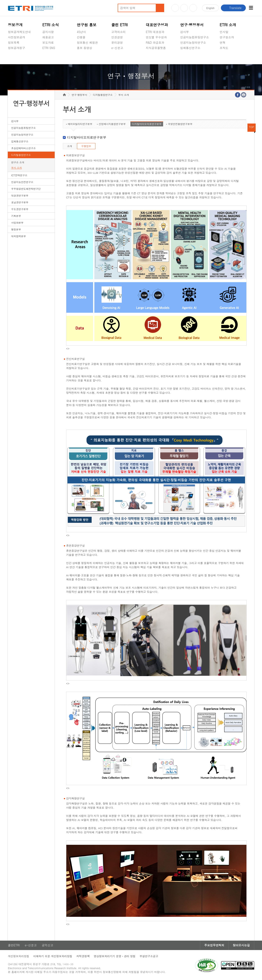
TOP (252, 127)
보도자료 (48, 42)
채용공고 (48, 37)
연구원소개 (227, 37)
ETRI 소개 (228, 25)
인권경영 (117, 37)
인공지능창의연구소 (193, 42)
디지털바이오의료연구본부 (147, 124)
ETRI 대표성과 (155, 32)
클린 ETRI (120, 25)
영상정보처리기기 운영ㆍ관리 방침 (115, 956)
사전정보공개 (16, 37)
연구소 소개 (18, 162)
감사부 (185, 32)
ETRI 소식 (51, 25)
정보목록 (14, 42)
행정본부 (16, 229)
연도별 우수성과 (156, 37)
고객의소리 (119, 32)
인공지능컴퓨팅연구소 (195, 37)
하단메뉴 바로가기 (0, 0)
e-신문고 (117, 48)
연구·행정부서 (192, 25)
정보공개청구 (16, 48)
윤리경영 (117, 42)
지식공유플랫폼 (156, 48)
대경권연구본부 (20, 195)
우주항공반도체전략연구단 (26, 189)
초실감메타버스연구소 (195, 57)
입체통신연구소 (190, 48)
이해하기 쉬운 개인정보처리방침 (53, 956)
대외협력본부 (18, 236)
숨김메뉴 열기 (10, 53)
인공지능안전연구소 (22, 182)
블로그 (184, 8)
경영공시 (14, 57)
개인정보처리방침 (18, 956)
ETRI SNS (49, 48)
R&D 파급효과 (155, 42)
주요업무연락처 (214, 945)
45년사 (81, 32)
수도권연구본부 (20, 209)
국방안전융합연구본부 (180, 124)
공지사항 (48, 32)
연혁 (222, 42)
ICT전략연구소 (19, 175)
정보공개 (15, 25)
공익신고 (117, 57)
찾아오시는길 (241, 945)
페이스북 (193, 8)
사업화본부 (17, 223)
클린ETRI (14, 945)
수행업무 (86, 146)
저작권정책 (83, 956)
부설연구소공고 (149, 956)
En (210, 8)
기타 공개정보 (229, 57)
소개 (70, 146)
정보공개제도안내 (19, 32)
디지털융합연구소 (21, 155)
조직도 (224, 48)
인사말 (224, 32)
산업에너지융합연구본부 (112, 124)
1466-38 (68, 964)
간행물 (81, 37)
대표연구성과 (157, 25)
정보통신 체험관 (87, 42)
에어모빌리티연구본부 (80, 124)
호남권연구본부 (20, 202)
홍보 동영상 (84, 48)
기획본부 (16, 216)
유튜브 (175, 8)
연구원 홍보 (87, 25)
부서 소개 (16, 168)
